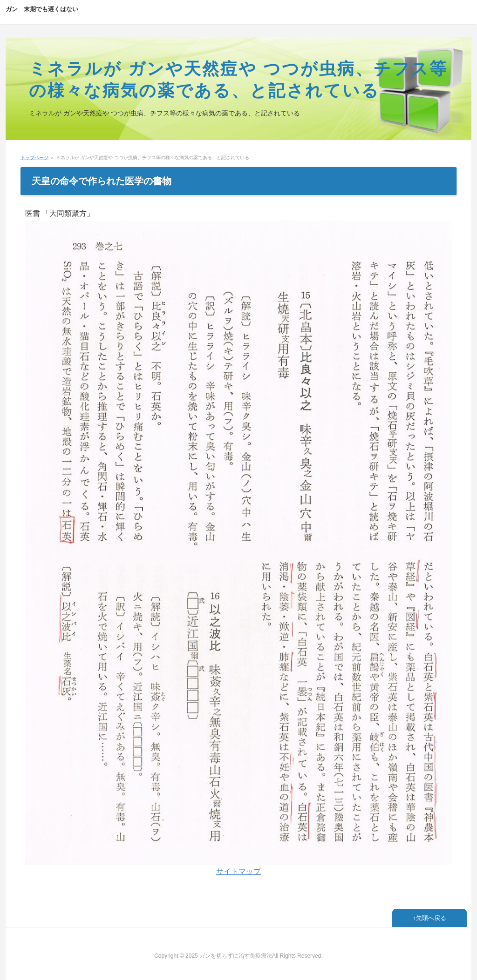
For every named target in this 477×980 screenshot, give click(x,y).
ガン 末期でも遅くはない (42, 9)
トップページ (34, 158)
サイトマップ (238, 871)
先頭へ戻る (431, 918)
